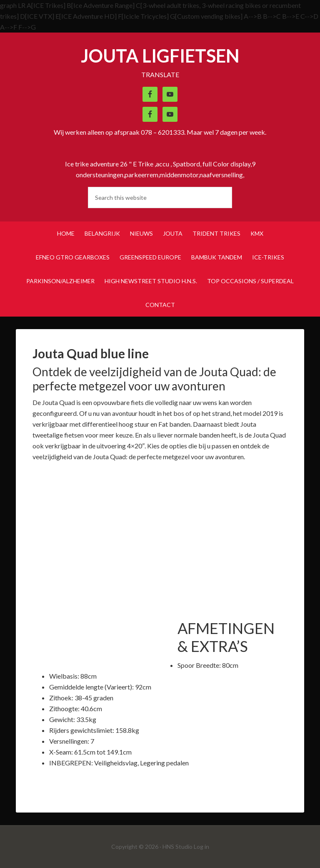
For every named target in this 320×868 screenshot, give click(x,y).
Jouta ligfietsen (160, 56)
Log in (201, 847)
